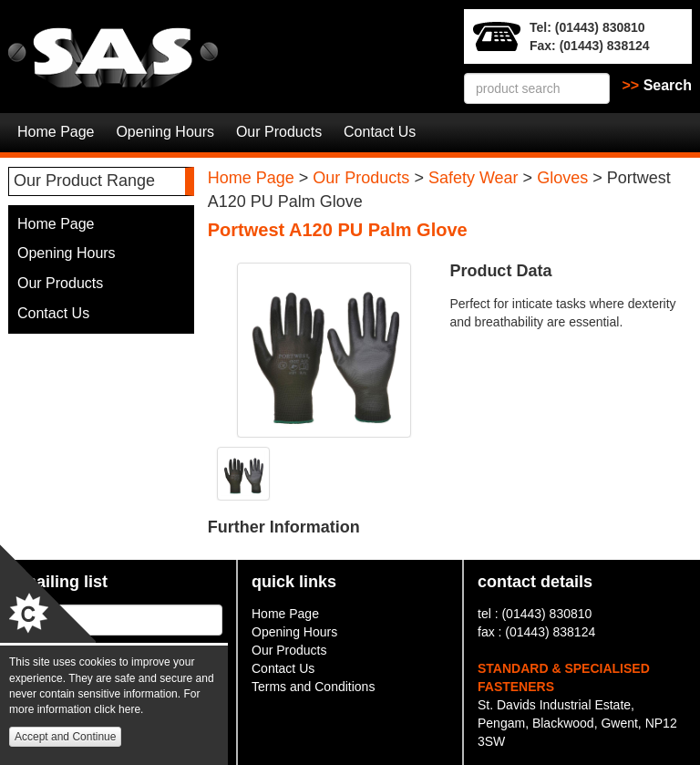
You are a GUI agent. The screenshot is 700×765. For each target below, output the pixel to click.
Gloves (562, 178)
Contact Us (380, 132)
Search (658, 85)
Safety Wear (474, 178)
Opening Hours (165, 132)
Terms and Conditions (313, 687)
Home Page (56, 132)
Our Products (279, 132)
